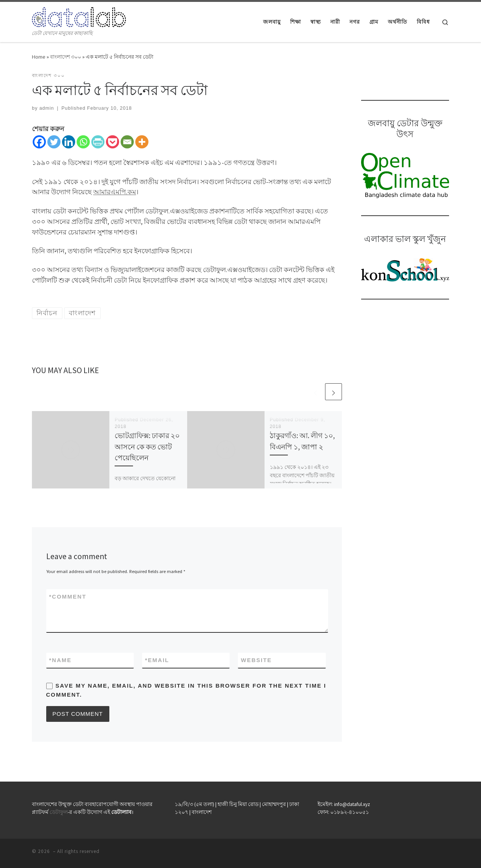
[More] (142, 142)
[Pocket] (113, 142)
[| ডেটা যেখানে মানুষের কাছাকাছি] (79, 16)
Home (39, 57)
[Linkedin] (69, 142)
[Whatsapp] (83, 142)
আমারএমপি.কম (115, 192)
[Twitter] (54, 142)
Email (157, 660)
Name (61, 660)
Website (256, 660)
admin (47, 108)
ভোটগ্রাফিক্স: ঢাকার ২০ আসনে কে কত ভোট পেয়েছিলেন (147, 446)
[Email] (127, 142)
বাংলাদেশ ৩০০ (66, 57)
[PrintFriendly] (98, 142)
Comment (68, 597)
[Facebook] (39, 142)
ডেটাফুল (59, 812)
